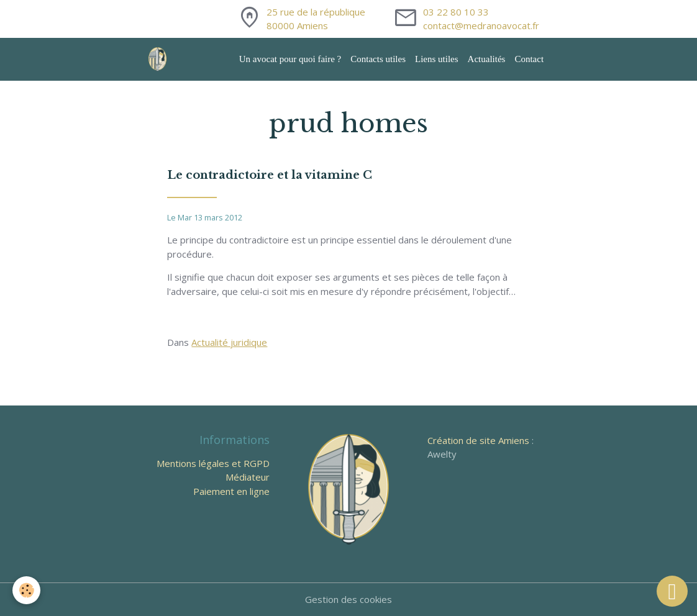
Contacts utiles (378, 59)
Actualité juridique (229, 342)
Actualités (487, 59)
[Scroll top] (672, 591)
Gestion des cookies (348, 599)
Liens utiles (437, 59)
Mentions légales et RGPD (213, 463)
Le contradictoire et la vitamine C (270, 175)
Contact (529, 59)
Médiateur (248, 477)
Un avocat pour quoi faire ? (290, 59)
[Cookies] (26, 590)
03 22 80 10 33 (456, 12)
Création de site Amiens (478, 440)
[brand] (160, 60)
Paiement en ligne (231, 491)
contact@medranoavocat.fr (481, 25)
